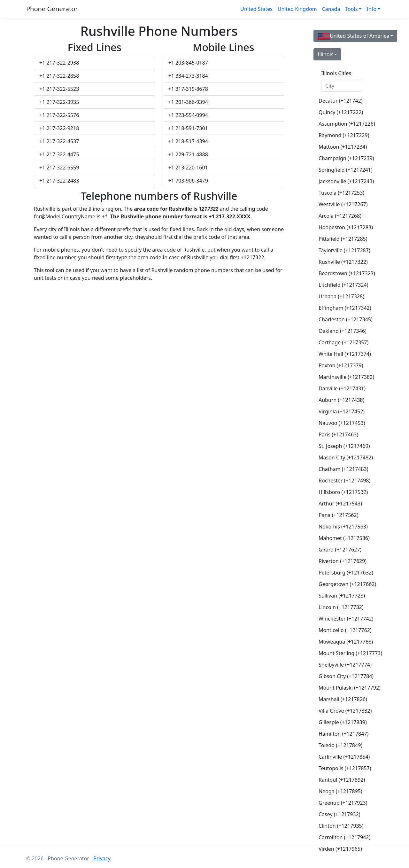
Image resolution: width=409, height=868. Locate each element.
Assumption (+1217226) (344, 124)
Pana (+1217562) (339, 515)
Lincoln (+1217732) (341, 607)
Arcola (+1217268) (340, 216)
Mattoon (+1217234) (343, 147)
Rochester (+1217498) (344, 481)
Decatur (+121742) (340, 101)
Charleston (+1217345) (344, 319)
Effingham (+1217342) (344, 308)
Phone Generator (52, 9)
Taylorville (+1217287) (344, 250)
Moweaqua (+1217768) (344, 642)
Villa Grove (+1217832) (344, 711)
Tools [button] (351, 9)
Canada (331, 9)
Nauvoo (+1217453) (342, 423)
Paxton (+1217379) (341, 365)
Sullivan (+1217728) (342, 596)
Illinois (325, 54)
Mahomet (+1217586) (344, 538)
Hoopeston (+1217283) (344, 227)
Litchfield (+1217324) (343, 285)
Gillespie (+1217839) (343, 722)
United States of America (353, 36)
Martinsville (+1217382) (344, 377)
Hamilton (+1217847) (343, 734)
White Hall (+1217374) (344, 354)
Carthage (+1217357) (343, 342)
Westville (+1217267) (343, 204)
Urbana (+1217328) (341, 296)
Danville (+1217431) (342, 388)
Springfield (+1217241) (344, 170)
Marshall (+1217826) (343, 699)
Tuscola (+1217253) (341, 193)
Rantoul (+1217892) (342, 780)
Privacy (102, 858)
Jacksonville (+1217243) (344, 181)
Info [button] (371, 9)
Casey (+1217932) (340, 814)
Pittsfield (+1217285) (343, 239)
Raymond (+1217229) (344, 135)
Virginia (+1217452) (342, 411)
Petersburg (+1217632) (344, 573)
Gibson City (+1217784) (344, 676)
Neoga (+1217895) (340, 791)
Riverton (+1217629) (343, 561)
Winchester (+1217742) (344, 619)
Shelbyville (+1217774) (344, 665)
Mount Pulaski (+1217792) (344, 688)
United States (256, 9)
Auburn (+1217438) (341, 400)
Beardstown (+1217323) (344, 273)
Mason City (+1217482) (344, 457)
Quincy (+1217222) (341, 112)
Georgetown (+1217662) (344, 584)
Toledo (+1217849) (340, 745)
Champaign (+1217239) (344, 158)
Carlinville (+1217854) (344, 757)
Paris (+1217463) (338, 434)
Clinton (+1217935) (341, 826)
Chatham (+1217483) (343, 469)
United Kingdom (297, 9)
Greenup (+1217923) (343, 803)
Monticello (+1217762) (344, 630)
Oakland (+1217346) (343, 331)
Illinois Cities (336, 73)
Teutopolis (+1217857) (344, 768)
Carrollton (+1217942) (344, 837)
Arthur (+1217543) (340, 504)
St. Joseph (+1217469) (344, 446)
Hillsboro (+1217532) (343, 492)
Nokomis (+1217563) (343, 527)
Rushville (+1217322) (343, 262)
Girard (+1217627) (340, 550)
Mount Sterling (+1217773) (344, 653)
